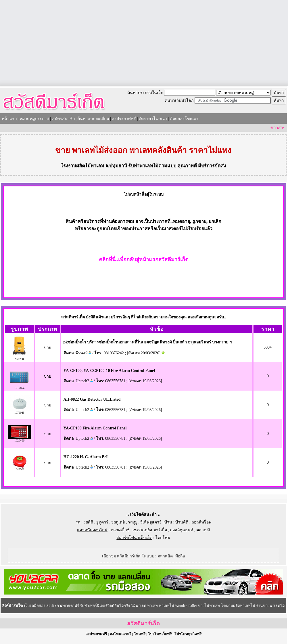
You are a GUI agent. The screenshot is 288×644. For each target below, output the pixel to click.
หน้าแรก (9, 119)
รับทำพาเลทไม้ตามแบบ (152, 166)
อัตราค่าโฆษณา (153, 119)
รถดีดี (88, 522)
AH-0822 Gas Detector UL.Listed (92, 399)
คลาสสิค (165, 556)
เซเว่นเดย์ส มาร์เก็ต (150, 530)
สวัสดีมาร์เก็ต (144, 624)
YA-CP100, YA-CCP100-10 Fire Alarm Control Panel (109, 371)
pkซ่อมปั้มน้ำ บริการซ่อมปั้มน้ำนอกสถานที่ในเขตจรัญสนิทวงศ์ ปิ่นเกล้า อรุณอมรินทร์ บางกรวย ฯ (148, 342)
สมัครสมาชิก (63, 119)
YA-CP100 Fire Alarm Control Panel (95, 428)
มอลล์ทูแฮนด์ (182, 530)
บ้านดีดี (182, 522)
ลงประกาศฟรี (124, 119)
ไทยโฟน (163, 538)
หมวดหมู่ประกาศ (34, 119)
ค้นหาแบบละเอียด (93, 119)
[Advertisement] (144, 43)
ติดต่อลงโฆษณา (184, 119)
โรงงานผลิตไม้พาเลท (82, 166)
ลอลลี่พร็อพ (201, 522)
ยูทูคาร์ (102, 522)
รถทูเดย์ (118, 522)
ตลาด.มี (203, 530)
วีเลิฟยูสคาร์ (151, 522)
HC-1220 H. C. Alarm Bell (86, 457)
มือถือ (180, 556)
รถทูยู (133, 522)
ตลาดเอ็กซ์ (120, 530)
